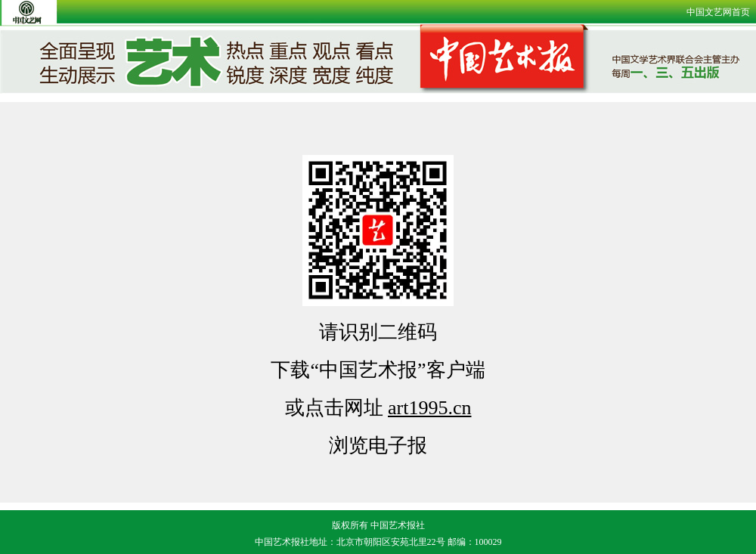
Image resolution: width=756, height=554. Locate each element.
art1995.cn (429, 408)
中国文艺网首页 (718, 12)
